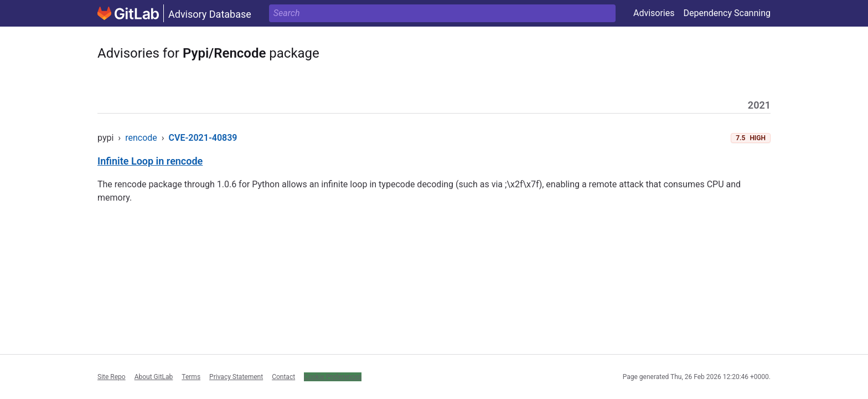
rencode (141, 138)
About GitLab (154, 377)
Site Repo (112, 377)
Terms (191, 377)
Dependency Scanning (727, 13)
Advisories (654, 13)
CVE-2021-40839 (203, 138)
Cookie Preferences (333, 377)
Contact (283, 377)
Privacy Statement (236, 377)
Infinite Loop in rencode (150, 161)
